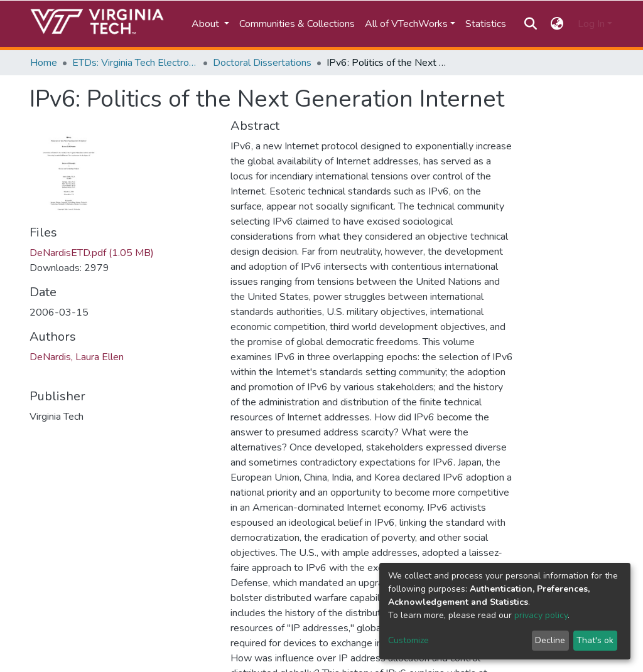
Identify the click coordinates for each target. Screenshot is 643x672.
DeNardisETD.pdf (92, 253)
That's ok (595, 640)
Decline (550, 640)
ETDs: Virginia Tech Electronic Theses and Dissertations (135, 63)
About (207, 24)
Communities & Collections (297, 24)
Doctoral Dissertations (262, 63)
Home (44, 63)
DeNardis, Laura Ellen (77, 357)
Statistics (486, 24)
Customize (408, 640)
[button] (557, 24)
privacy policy (541, 615)
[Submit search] (530, 24)
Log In (591, 24)
